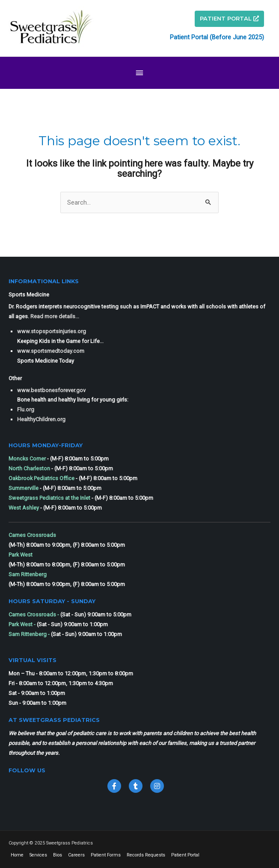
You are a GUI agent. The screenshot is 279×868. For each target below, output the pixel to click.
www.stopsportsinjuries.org (52, 331)
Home (17, 855)
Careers (76, 855)
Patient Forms (106, 855)
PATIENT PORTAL (229, 18)
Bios (58, 855)
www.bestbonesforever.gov (51, 390)
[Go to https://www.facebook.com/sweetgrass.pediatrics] (114, 786)
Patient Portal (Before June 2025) (217, 37)
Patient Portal (185, 855)
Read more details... (55, 316)
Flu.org (26, 409)
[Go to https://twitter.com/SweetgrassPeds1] (136, 786)
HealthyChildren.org (41, 419)
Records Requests (146, 855)
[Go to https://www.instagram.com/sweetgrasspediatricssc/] (157, 786)
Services (38, 855)
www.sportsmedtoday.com (51, 351)
